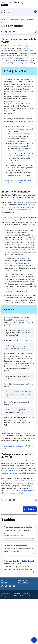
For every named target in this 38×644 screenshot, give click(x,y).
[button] (19, 12)
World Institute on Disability (21, 593)
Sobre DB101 (22, 580)
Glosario (4, 583)
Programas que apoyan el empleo (18, 527)
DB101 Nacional (23, 583)
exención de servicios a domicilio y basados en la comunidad (21, 151)
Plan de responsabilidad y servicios (18, 56)
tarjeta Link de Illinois (11, 471)
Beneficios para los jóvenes (15, 545)
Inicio (3, 580)
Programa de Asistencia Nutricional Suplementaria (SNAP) (19, 562)
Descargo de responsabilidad (10, 596)
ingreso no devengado (19, 258)
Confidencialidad (25, 596)
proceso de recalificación (16, 60)
